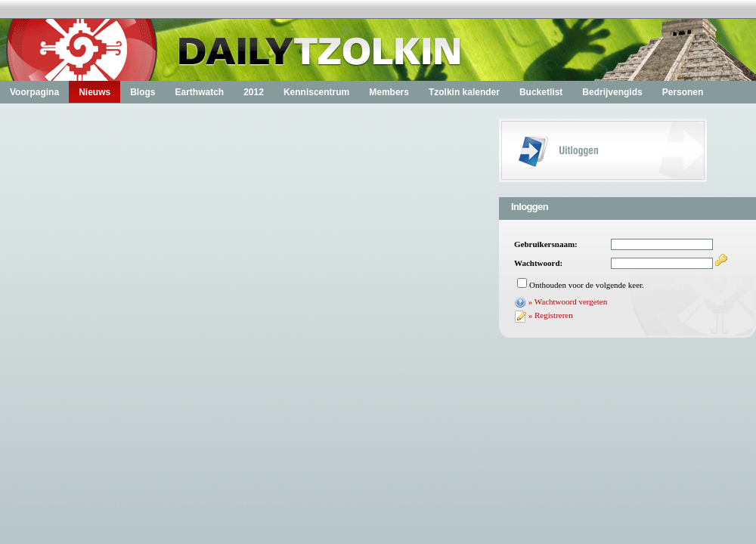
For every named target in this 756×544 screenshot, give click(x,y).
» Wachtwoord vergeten (568, 301)
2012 (254, 92)
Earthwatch (199, 92)
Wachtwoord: (538, 263)
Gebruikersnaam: (546, 244)
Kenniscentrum (316, 92)
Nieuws (94, 92)
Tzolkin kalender (464, 92)
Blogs (143, 92)
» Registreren (551, 315)
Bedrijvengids (612, 92)
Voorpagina (34, 92)
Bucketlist (541, 92)
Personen (683, 92)
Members (389, 92)
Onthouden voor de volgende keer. (587, 285)
